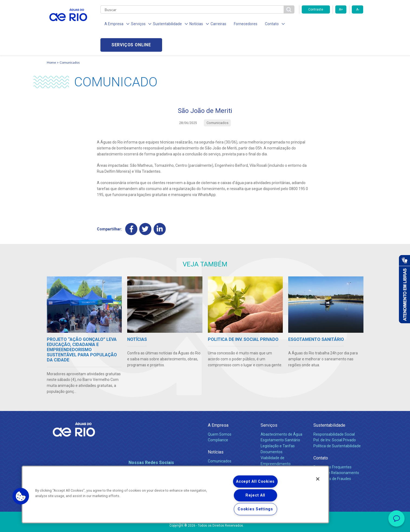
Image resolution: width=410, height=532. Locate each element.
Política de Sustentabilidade (337, 426)
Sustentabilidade (329, 405)
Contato (321, 438)
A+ (341, 9)
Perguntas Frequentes (332, 446)
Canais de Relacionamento (336, 452)
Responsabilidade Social (334, 414)
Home (51, 42)
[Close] (318, 479)
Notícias (216, 432)
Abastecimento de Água (281, 414)
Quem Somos (220, 414)
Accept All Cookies (255, 482)
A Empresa (218, 405)
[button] (21, 496)
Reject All (255, 495)
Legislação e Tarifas (278, 426)
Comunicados (70, 42)
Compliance (218, 420)
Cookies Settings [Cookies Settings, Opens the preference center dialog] (255, 509)
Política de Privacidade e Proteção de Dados (205, 524)
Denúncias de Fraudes (332, 458)
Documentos (272, 432)
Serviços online (333, 25)
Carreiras (211, 24)
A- (358, 9)
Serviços (269, 405)
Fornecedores (237, 24)
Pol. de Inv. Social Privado (335, 420)
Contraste (316, 9)
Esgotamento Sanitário (280, 420)
